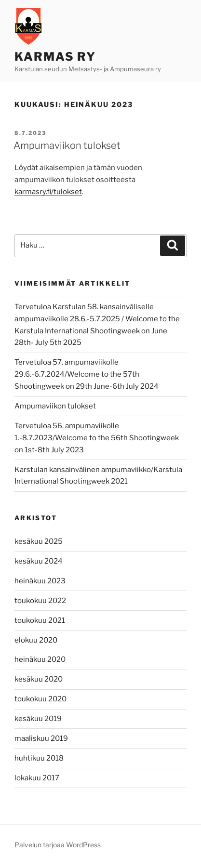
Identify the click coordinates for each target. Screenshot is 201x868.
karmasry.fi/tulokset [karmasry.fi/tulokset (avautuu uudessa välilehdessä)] (48, 192)
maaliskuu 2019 (41, 738)
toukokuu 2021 (40, 620)
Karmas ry (55, 57)
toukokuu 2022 (40, 601)
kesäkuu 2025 (39, 541)
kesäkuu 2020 (39, 679)
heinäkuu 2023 (40, 581)
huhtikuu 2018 (39, 758)
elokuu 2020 (36, 640)
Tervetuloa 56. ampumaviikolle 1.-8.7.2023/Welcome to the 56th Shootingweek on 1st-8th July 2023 (97, 438)
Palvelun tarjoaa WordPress (58, 845)
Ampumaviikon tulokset (67, 145)
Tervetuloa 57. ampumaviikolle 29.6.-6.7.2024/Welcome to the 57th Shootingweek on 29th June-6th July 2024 (87, 374)
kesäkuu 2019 (38, 719)
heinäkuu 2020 (40, 659)
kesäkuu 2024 (39, 561)
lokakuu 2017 (37, 778)
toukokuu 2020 (40, 699)
